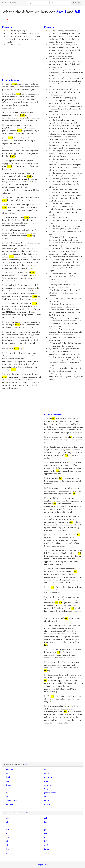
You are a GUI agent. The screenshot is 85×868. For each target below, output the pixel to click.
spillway (9, 853)
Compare (76, 3)
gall (46, 830)
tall (7, 841)
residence (48, 781)
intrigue (9, 770)
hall (46, 834)
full (46, 837)
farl (7, 826)
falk (7, 822)
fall (77, 12)
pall (7, 830)
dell (46, 770)
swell (46, 773)
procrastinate (50, 793)
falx (46, 822)
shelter (8, 785)
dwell (61, 12)
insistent (9, 804)
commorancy (11, 800)
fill (7, 793)
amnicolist (10, 789)
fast (7, 818)
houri (47, 800)
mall (46, 826)
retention (48, 777)
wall (46, 845)
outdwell (48, 785)
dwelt (8, 777)
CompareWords (9, 3)
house (8, 781)
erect (46, 797)
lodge (47, 789)
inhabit (47, 804)
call (7, 837)
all (7, 845)
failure (47, 849)
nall (46, 818)
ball (46, 841)
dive (7, 849)
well (7, 773)
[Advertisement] (22, 62)
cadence (48, 853)
